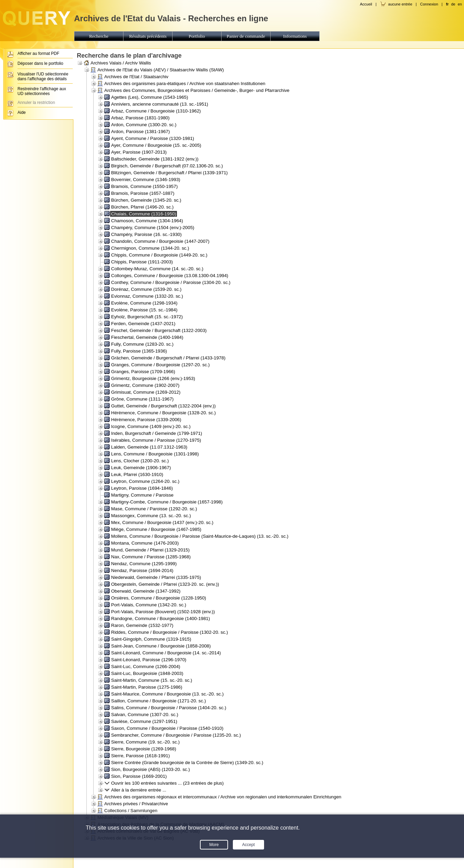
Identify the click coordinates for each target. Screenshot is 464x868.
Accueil (366, 4)
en (460, 4)
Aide (22, 112)
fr (447, 4)
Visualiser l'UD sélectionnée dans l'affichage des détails (43, 76)
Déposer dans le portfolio (40, 63)
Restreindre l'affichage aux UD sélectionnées (42, 91)
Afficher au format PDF (38, 53)
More (214, 845)
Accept (248, 845)
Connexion (429, 4)
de (453, 4)
